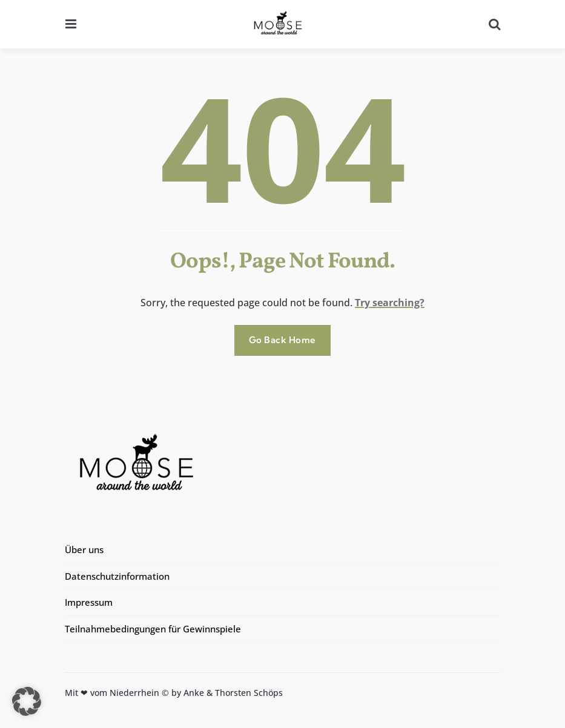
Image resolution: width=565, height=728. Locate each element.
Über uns (84, 549)
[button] (27, 701)
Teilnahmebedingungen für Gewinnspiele (153, 629)
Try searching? (390, 303)
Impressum (89, 602)
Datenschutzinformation (117, 576)
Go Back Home (282, 340)
